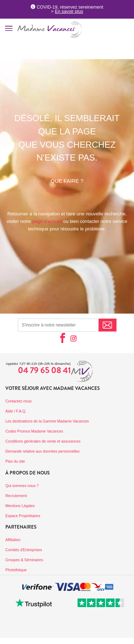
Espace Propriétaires (23, 516)
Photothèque (16, 570)
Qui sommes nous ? (22, 486)
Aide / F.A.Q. (16, 411)
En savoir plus (69, 11)
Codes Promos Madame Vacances (34, 431)
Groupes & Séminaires (24, 560)
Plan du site (15, 461)
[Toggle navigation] (9, 28)
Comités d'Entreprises (24, 550)
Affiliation (13, 540)
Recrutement (16, 496)
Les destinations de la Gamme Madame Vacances (47, 421)
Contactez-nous (19, 401)
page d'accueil (47, 221)
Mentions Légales (20, 506)
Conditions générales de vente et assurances (43, 441)
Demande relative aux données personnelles (43, 451)
